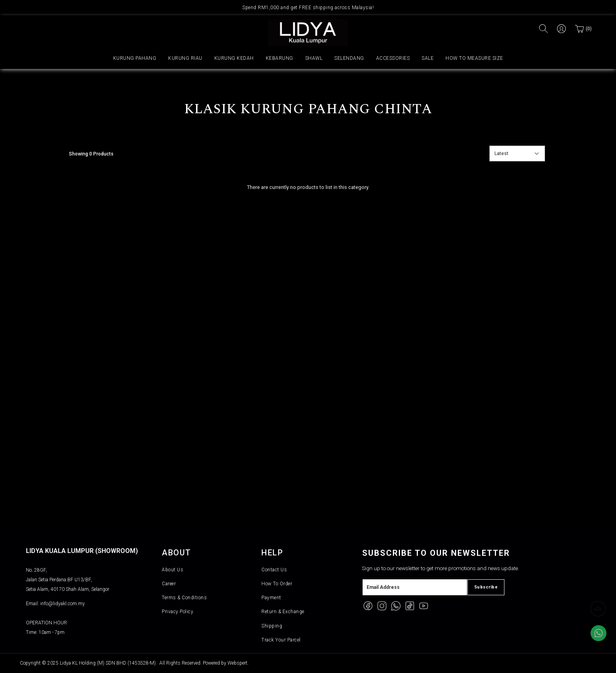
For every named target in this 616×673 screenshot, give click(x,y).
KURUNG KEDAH (234, 58)
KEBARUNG (280, 58)
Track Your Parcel (281, 640)
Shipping (272, 626)
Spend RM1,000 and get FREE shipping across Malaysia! (308, 8)
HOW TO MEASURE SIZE (474, 58)
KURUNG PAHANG (135, 58)
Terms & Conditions (184, 598)
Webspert (237, 663)
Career (169, 584)
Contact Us (274, 570)
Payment (271, 598)
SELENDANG (349, 58)
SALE (428, 58)
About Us (173, 570)
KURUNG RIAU (185, 58)
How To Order (277, 584)
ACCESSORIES (393, 58)
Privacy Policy (178, 612)
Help (272, 553)
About (177, 553)
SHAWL (314, 58)
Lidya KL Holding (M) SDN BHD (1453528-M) (108, 663)
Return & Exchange (283, 612)
